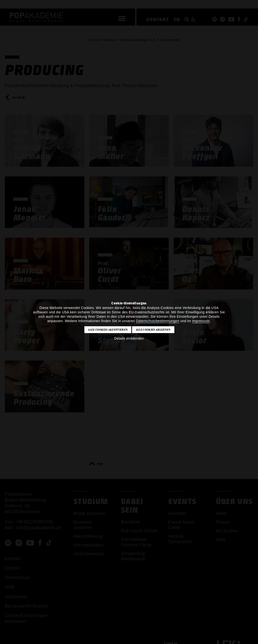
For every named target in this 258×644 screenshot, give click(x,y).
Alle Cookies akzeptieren (108, 330)
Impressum (201, 321)
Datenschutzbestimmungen (158, 321)
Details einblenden (129, 338)
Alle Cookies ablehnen (153, 330)
